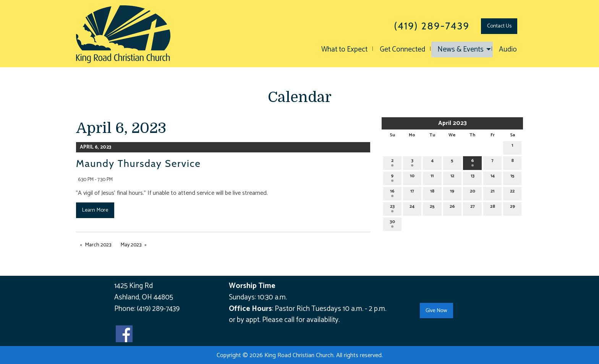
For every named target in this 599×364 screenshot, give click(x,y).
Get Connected (402, 49)
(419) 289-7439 (158, 309)
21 (492, 192)
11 (432, 177)
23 (392, 208)
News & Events (461, 49)
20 (473, 192)
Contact (499, 26)
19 (452, 192)
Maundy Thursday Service (138, 163)
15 (512, 177)
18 (432, 192)
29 (512, 208)
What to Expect (344, 49)
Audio (508, 49)
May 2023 (131, 245)
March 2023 (98, 245)
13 (473, 177)
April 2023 (452, 123)
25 (432, 208)
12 (452, 177)
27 (473, 208)
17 (412, 192)
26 (452, 208)
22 (512, 192)
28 (493, 208)
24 (412, 208)
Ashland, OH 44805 (144, 297)
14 (493, 177)
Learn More (95, 210)
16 (392, 192)
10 (412, 177)
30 (392, 223)
